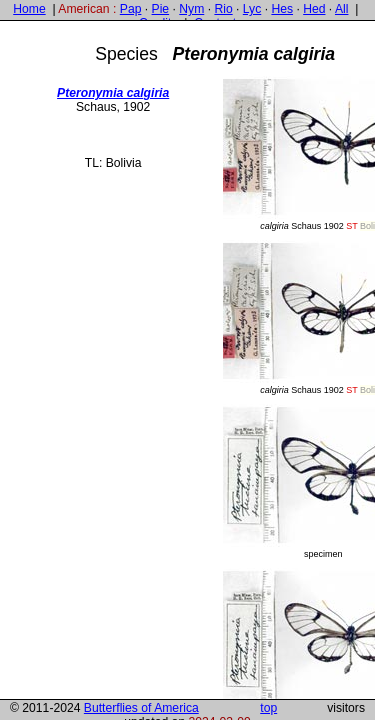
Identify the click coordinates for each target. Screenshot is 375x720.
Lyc (252, 9)
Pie (161, 9)
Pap (131, 9)
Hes (282, 9)
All (342, 9)
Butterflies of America (141, 708)
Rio (223, 9)
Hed (314, 9)
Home (29, 9)
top (268, 708)
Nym (191, 9)
